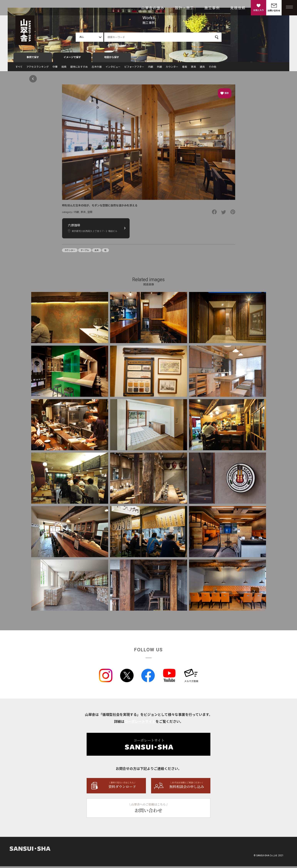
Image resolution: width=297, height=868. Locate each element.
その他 (212, 69)
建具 (202, 69)
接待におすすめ (79, 69)
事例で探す (33, 59)
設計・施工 (184, 8)
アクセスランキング (38, 69)
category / (68, 214)
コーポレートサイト (140, 723)
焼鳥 (64, 69)
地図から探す (112, 59)
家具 (193, 69)
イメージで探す (72, 59)
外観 (159, 69)
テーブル (85, 252)
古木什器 (97, 69)
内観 (151, 69)
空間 (90, 214)
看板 (185, 69)
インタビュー (113, 69)
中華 (55, 69)
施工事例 (212, 8)
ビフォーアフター (134, 69)
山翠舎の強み (153, 8)
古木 (97, 252)
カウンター (172, 69)
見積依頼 (238, 8)
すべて (19, 69)
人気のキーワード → (119, 45)
